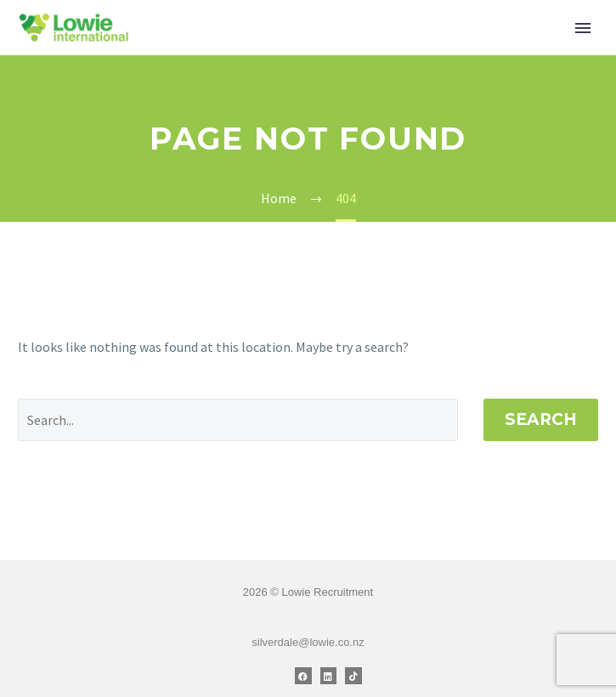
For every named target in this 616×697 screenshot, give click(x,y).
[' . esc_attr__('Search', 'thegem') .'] (238, 420)
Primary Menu (583, 28)
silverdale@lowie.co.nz (308, 642)
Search (541, 419)
